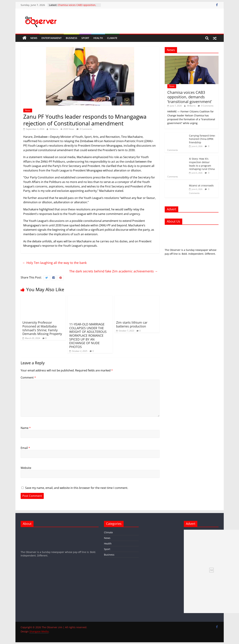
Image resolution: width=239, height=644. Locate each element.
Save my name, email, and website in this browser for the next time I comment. (77, 488)
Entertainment (52, 38)
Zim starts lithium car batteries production (132, 324)
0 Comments (84, 129)
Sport (85, 38)
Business (72, 38)
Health (98, 38)
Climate (112, 38)
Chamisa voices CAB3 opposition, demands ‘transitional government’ (78, 7)
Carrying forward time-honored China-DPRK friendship (202, 139)
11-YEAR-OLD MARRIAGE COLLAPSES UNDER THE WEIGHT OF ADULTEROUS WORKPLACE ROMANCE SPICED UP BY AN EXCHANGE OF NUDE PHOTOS (88, 335)
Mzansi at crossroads (201, 185)
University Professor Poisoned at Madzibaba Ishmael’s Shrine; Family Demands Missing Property (42, 328)
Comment (28, 378)
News (34, 38)
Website (26, 468)
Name (26, 428)
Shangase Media (39, 631)
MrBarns (54, 129)
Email (25, 448)
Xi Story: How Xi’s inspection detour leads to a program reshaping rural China (202, 164)
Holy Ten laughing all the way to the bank (54, 263)
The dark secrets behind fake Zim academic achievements (114, 271)
